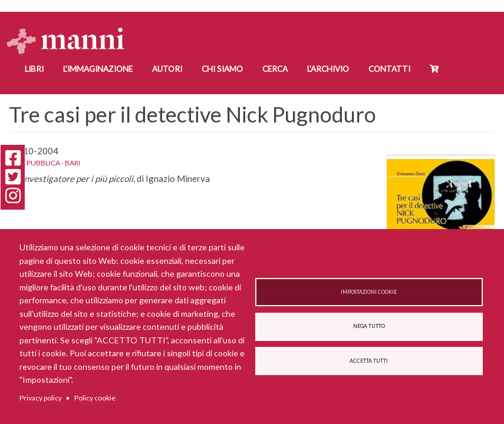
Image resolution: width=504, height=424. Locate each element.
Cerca (275, 69)
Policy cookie (95, 398)
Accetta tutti (369, 361)
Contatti (389, 69)
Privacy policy (41, 398)
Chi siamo (222, 69)
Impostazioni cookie (369, 292)
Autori (167, 69)
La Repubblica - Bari (45, 163)
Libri (34, 69)
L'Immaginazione (98, 69)
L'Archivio (328, 69)
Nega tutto (369, 326)
